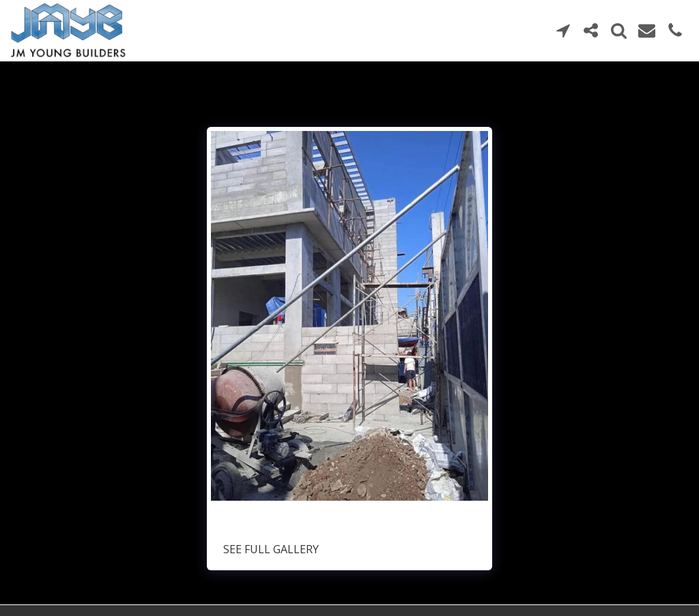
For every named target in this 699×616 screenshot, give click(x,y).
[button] (563, 30)
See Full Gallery (271, 549)
